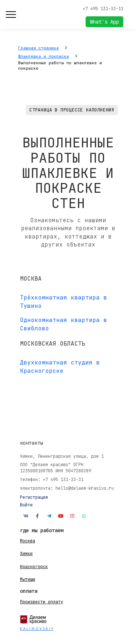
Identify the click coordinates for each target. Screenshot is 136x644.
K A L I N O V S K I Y (37, 628)
